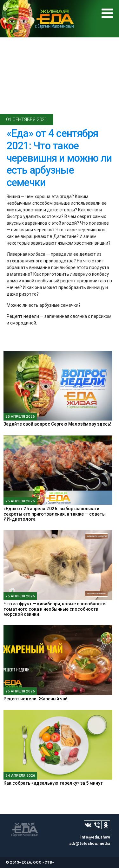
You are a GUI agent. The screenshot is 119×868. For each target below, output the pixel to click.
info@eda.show (95, 837)
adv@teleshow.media (90, 843)
